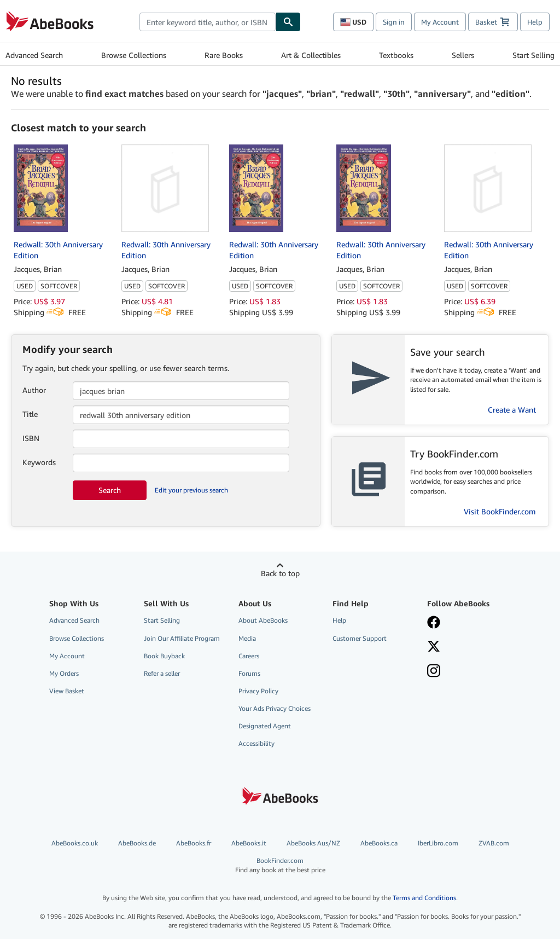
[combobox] (208, 22)
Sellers (463, 55)
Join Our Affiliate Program (182, 638)
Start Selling (533, 55)
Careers (249, 656)
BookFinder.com (280, 865)
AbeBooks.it (249, 843)
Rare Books (224, 55)
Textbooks (396, 55)
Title (30, 414)
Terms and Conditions (424, 898)
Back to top (280, 573)
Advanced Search (34, 55)
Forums (249, 673)
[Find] (288, 22)
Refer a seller (162, 673)
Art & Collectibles (311, 55)
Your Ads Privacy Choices (275, 708)
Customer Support (360, 638)
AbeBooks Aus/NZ (313, 843)
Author (34, 390)
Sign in (394, 22)
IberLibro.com (438, 843)
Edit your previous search (191, 490)
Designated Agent (265, 726)
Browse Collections (134, 55)
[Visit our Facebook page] (468, 623)
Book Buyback (164, 656)
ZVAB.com (494, 843)
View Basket (67, 691)
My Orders (64, 673)
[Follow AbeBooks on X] (468, 647)
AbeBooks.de (137, 843)
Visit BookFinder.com (500, 511)
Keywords (39, 462)
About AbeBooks (263, 620)
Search (110, 490)
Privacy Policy (258, 691)
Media (247, 638)
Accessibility (256, 743)
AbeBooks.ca (379, 843)
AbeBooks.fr (194, 843)
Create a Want (512, 410)
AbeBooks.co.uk (75, 843)
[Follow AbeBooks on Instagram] (468, 672)
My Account (440, 22)
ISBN (31, 438)
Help (535, 22)
